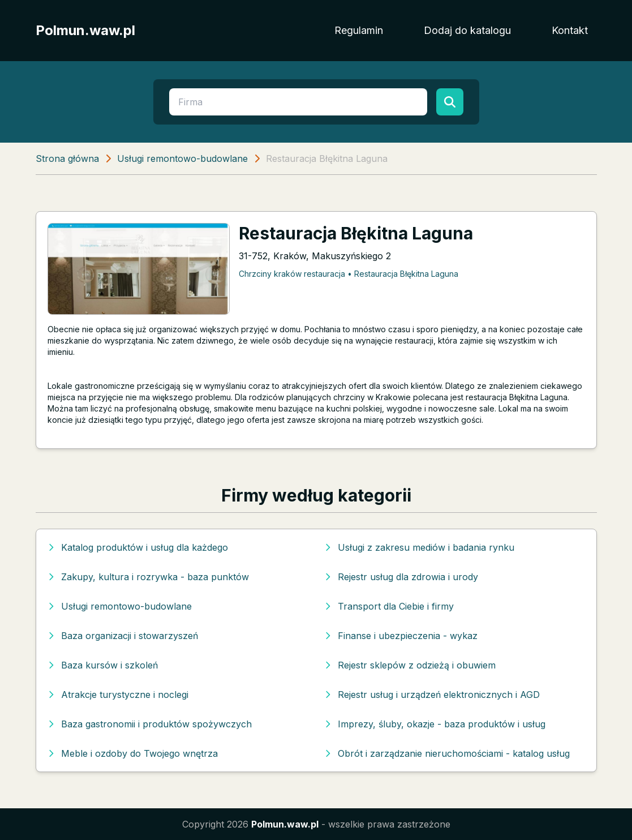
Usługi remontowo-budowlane (182, 158)
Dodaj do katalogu (467, 30)
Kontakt (570, 30)
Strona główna (67, 158)
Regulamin (359, 30)
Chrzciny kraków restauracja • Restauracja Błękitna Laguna (349, 274)
